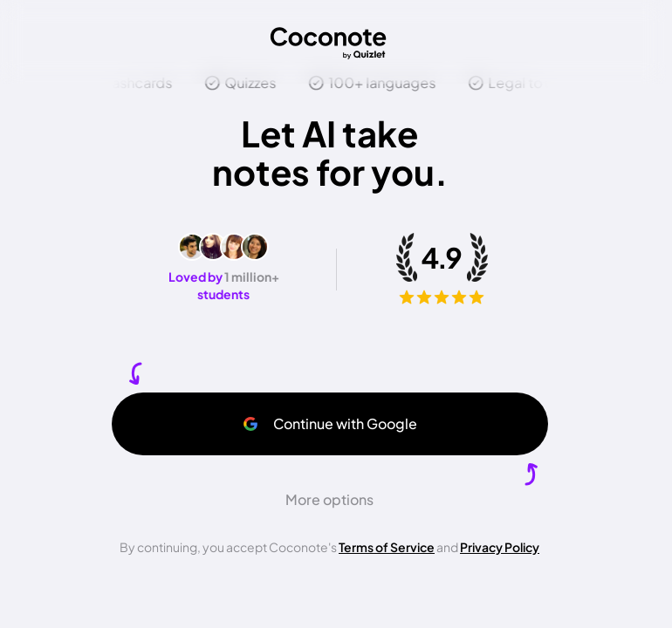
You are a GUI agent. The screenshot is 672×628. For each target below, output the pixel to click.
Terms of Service (387, 547)
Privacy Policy (500, 547)
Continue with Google (329, 423)
